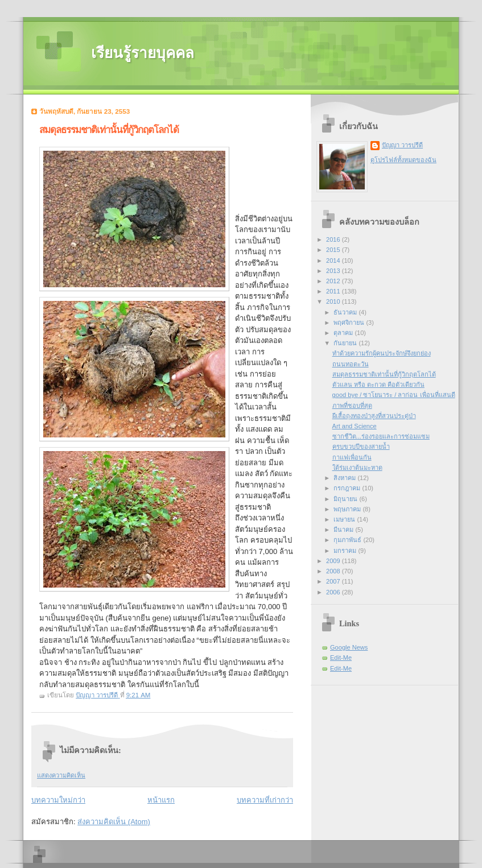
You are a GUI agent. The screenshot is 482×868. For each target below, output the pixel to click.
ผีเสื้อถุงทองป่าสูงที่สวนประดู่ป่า (374, 416)
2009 (334, 561)
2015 (334, 250)
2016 (334, 239)
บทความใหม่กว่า (58, 800)
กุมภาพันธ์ (348, 540)
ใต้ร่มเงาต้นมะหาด (357, 468)
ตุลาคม (344, 333)
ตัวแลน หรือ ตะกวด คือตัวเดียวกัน (378, 385)
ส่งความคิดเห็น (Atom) (114, 822)
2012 (334, 281)
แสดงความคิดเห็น (61, 775)
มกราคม (346, 551)
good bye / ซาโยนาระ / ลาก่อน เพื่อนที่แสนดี (394, 395)
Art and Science (355, 426)
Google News (349, 647)
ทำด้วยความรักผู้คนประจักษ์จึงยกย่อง (382, 353)
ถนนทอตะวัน (351, 364)
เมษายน (345, 519)
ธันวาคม (346, 312)
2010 (334, 301)
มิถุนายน (346, 499)
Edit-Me (341, 658)
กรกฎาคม (348, 488)
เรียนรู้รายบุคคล (143, 53)
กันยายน (346, 343)
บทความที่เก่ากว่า (265, 800)
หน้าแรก (161, 800)
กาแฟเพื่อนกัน (352, 457)
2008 (334, 571)
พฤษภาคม (348, 509)
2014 (334, 261)
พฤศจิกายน (350, 323)
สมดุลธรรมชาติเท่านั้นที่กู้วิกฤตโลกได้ (384, 374)
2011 (334, 291)
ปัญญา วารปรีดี (402, 145)
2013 (334, 271)
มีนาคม (344, 530)
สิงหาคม (345, 478)
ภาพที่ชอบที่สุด (352, 406)
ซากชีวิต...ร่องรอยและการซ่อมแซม (381, 436)
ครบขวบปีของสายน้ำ (361, 447)
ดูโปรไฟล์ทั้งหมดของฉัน (403, 160)
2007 (334, 581)
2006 (334, 592)
